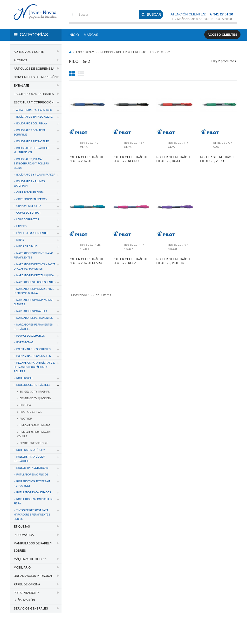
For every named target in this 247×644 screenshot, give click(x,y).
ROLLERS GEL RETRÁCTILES (33, 385)
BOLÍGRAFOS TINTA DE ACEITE (34, 117)
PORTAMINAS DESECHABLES (33, 349)
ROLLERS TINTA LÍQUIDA (30, 450)
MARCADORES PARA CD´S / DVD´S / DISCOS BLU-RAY (34, 291)
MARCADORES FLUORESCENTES (36, 282)
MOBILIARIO (22, 568)
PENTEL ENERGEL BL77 (33, 443)
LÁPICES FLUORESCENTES (32, 233)
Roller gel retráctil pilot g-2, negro (130, 159)
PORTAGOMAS (25, 342)
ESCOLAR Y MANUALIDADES (34, 94)
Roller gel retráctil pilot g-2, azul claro (86, 261)
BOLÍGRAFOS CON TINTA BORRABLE (30, 132)
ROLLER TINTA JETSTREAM (32, 468)
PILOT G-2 (25, 405)
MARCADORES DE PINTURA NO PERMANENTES (33, 255)
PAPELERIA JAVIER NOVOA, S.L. (43, 628)
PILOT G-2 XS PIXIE (31, 412)
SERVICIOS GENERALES (31, 609)
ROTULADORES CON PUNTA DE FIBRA (34, 501)
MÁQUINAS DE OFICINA (30, 559)
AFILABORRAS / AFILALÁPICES (34, 110)
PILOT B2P (25, 419)
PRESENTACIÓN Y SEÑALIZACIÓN (26, 597)
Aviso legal (34, 634)
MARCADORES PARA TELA (31, 311)
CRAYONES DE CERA (28, 206)
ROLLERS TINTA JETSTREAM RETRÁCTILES (32, 484)
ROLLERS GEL (24, 378)
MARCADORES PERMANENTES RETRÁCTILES (33, 327)
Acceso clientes (222, 35)
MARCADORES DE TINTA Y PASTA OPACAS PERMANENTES (34, 267)
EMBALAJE (21, 86)
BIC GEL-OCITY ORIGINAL (34, 392)
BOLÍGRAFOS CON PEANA (31, 124)
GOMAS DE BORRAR (28, 213)
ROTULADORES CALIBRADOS (33, 492)
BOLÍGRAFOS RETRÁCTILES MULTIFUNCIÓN (31, 150)
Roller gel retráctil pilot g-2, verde (218, 159)
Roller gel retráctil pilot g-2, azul (86, 159)
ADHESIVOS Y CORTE (29, 52)
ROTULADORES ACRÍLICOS (32, 475)
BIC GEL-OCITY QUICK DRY (35, 398)
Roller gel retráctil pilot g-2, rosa (130, 261)
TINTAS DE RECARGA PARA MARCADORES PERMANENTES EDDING (32, 515)
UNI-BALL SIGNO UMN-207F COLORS (34, 434)
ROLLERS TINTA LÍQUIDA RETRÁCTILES (29, 459)
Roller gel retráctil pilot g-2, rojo (174, 159)
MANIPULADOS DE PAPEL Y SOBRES (33, 547)
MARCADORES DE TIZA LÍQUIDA (35, 275)
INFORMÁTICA (24, 535)
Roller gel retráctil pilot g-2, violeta (174, 261)
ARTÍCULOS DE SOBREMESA (34, 69)
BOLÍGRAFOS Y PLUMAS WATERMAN (29, 184)
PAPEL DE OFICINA (27, 584)
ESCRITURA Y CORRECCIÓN (34, 102)
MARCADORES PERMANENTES (34, 318)
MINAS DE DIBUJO (27, 247)
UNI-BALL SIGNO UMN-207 (34, 425)
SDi (230, 628)
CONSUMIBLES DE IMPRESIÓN (35, 77)
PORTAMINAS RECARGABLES (33, 356)
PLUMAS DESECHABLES (30, 336)
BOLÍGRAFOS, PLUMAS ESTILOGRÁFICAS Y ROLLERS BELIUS (31, 164)
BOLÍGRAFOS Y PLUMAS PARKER (35, 175)
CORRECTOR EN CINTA (30, 193)
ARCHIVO (20, 60)
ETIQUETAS (22, 527)
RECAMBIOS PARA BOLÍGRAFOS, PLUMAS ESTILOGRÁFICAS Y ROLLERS (34, 367)
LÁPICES (21, 226)
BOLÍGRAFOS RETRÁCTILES (32, 141)
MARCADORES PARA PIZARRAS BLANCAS (34, 302)
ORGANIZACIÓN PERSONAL (33, 576)
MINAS (20, 240)
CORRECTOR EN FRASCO (31, 199)
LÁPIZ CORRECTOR (27, 220)
